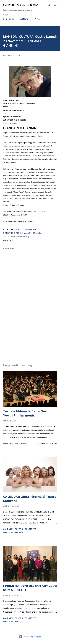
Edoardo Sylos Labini (25, 229)
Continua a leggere (47, 444)
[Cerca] (49, 5)
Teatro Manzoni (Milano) (16, 237)
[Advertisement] (30, 337)
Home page (8, 19)
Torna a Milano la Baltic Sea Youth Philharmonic (25, 413)
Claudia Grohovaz (22, 5)
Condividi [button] (8, 241)
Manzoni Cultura (33, 233)
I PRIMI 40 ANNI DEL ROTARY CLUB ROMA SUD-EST (30, 588)
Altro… (38, 19)
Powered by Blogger (30, 637)
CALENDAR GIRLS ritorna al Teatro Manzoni (30, 499)
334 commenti (22, 444)
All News (24, 19)
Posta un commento (26, 529)
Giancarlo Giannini (13, 233)
